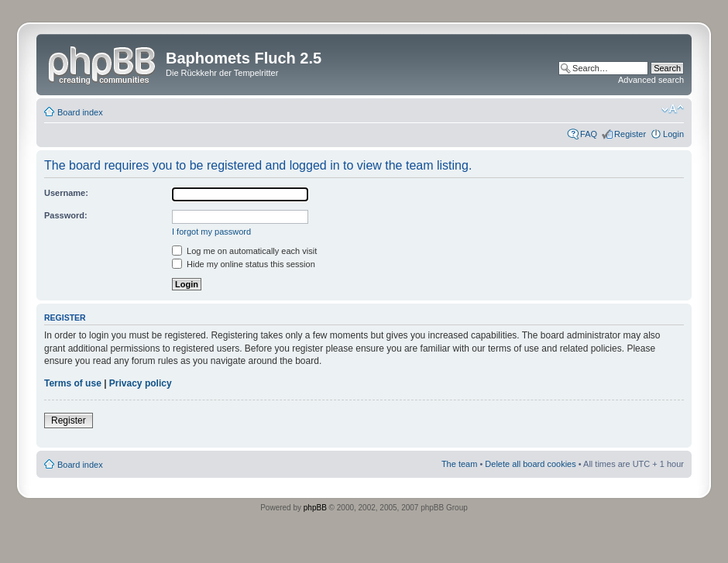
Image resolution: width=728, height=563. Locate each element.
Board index (80, 112)
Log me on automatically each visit (244, 251)
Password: (66, 215)
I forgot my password (211, 232)
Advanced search (651, 80)
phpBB (315, 508)
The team (459, 464)
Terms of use (73, 383)
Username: (66, 193)
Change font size (673, 109)
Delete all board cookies (530, 464)
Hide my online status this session (244, 264)
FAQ (589, 134)
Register (630, 134)
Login (673, 134)
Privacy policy (141, 383)
